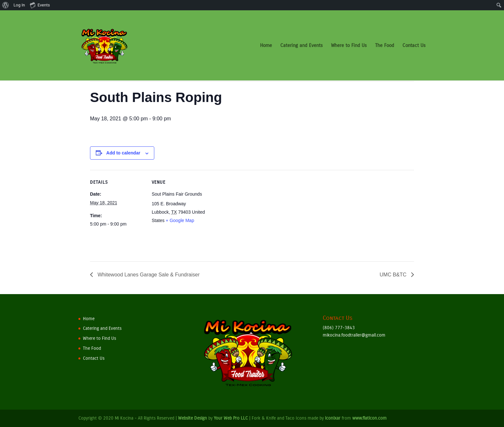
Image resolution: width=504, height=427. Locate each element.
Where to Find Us (349, 46)
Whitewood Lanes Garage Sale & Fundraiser (148, 275)
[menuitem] (6, 5)
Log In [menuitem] (19, 5)
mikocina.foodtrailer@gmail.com (354, 335)
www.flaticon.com (369, 418)
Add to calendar (123, 153)
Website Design (193, 418)
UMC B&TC (394, 275)
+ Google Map (180, 220)
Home (266, 46)
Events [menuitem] (40, 5)
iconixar (333, 418)
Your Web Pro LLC (231, 418)
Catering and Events (301, 46)
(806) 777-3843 (339, 328)
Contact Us (414, 46)
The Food (385, 46)
